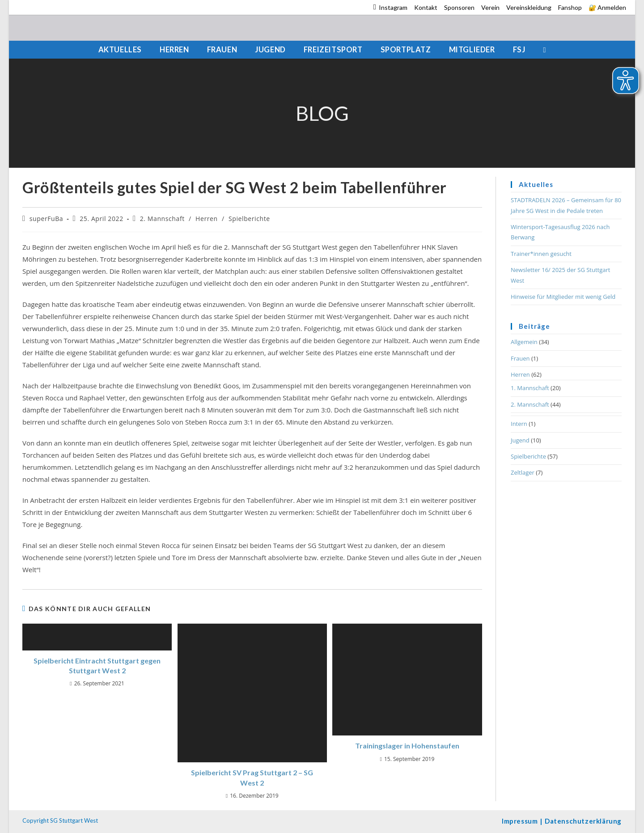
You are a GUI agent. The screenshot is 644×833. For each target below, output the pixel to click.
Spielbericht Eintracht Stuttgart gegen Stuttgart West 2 (97, 665)
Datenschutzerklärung (583, 821)
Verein (490, 7)
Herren (207, 219)
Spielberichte (249, 219)
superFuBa (46, 219)
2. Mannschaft (162, 219)
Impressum (520, 821)
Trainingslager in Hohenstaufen (407, 746)
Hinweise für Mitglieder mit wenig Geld (563, 297)
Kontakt (426, 7)
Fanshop (570, 7)
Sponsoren (459, 7)
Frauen (520, 358)
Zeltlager (523, 472)
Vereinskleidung (529, 7)
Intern (519, 424)
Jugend (520, 440)
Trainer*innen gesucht (541, 254)
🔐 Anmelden (607, 7)
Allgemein (524, 342)
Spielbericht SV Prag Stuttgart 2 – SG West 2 (252, 777)
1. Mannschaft (530, 388)
